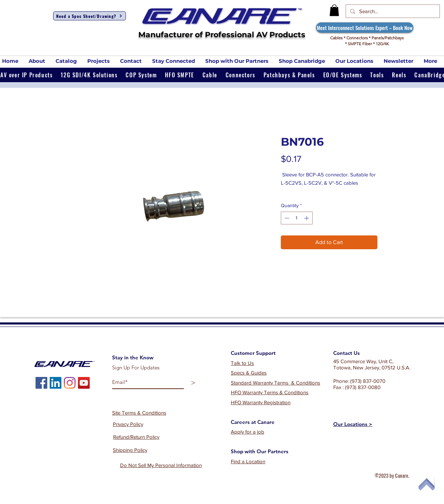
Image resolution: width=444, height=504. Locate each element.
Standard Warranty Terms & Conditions (275, 383)
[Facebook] (41, 383)
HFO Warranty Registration (261, 402)
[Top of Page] (424, 484)
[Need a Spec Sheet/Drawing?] (90, 16)
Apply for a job (248, 432)
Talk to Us (242, 363)
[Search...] (392, 11)
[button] (334, 10)
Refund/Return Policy (136, 437)
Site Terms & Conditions (139, 413)
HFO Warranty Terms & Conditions (270, 392)
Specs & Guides (249, 373)
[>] (193, 382)
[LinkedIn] (56, 383)
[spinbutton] (297, 218)
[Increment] (307, 218)
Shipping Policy (130, 450)
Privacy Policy (128, 424)
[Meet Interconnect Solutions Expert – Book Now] (365, 28)
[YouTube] (84, 383)
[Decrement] (286, 218)
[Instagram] (70, 383)
